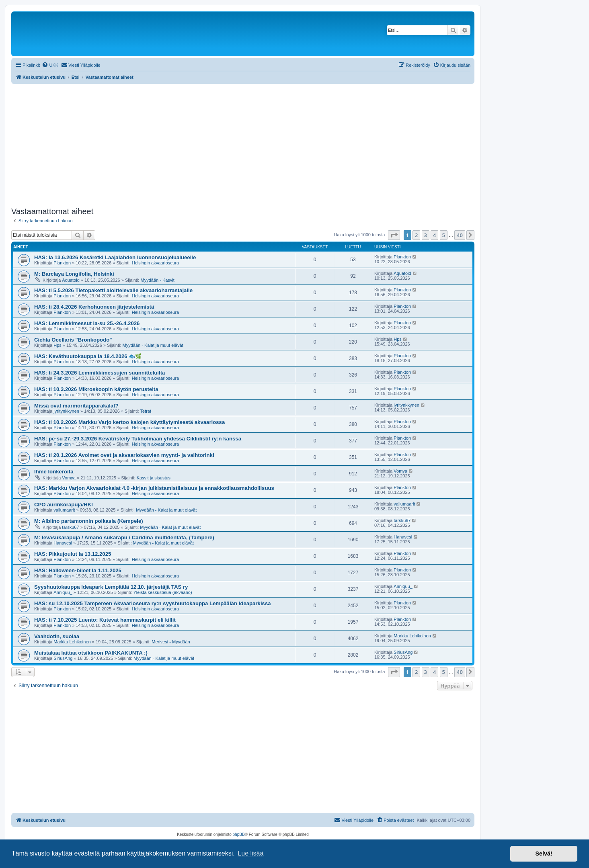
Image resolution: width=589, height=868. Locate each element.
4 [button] (434, 235)
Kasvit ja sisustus (154, 478)
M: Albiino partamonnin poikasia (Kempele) (89, 521)
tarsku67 (70, 527)
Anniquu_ (63, 592)
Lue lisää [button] (250, 853)
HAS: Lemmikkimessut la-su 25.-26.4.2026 (87, 323)
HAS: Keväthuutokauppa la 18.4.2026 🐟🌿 (88, 356)
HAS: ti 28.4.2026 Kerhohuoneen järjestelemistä (94, 307)
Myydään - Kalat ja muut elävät (153, 345)
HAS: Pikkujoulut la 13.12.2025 (73, 554)
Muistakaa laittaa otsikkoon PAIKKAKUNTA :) (91, 653)
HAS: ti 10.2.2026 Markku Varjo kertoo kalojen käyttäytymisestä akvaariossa (129, 422)
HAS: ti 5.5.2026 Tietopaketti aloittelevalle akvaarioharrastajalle (113, 290)
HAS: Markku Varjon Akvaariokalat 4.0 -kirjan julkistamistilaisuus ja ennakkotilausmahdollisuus (154, 488)
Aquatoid (71, 280)
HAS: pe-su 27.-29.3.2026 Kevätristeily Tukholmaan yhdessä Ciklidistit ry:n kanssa (138, 439)
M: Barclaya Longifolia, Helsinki (74, 274)
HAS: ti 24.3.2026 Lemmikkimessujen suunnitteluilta (100, 373)
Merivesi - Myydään (171, 642)
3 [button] (426, 235)
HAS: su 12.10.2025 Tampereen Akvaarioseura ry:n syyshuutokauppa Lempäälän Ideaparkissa (153, 603)
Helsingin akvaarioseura (155, 263)
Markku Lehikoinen (72, 642)
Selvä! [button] (544, 854)
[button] (394, 235)
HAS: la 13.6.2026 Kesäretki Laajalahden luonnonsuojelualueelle (115, 257)
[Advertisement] (243, 144)
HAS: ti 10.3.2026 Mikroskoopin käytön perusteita (96, 389)
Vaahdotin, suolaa (57, 636)
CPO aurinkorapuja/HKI (64, 505)
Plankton (62, 263)
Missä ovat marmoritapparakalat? (76, 406)
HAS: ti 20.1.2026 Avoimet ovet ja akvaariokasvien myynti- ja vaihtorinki (124, 455)
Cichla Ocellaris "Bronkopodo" (73, 340)
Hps (57, 345)
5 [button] (444, 235)
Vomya (69, 478)
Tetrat (146, 411)
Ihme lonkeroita (54, 472)
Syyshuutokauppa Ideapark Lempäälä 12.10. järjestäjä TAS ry (111, 587)
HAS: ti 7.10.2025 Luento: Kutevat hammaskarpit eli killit (105, 620)
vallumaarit (64, 510)
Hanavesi (63, 543)
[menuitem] (50, 65)
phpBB (239, 834)
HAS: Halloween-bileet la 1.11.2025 (78, 570)
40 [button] (460, 235)
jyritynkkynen (66, 411)
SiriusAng (63, 658)
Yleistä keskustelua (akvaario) (162, 592)
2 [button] (416, 235)
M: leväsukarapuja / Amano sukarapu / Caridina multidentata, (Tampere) (124, 537)
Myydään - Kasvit (157, 280)
